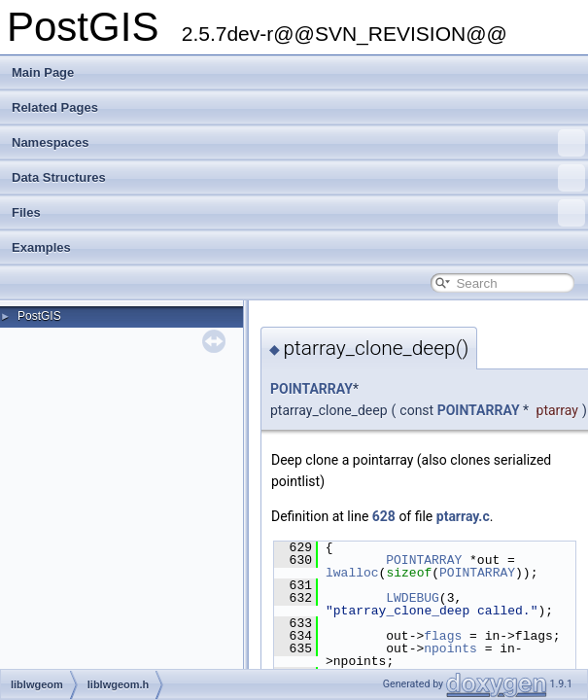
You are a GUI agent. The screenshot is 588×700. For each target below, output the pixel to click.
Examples (41, 247)
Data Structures (298, 178)
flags (443, 636)
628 (384, 516)
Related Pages (55, 107)
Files (298, 213)
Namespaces (298, 143)
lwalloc (352, 573)
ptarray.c (463, 516)
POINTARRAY (311, 389)
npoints (450, 648)
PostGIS (39, 316)
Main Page (43, 72)
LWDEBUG (413, 598)
